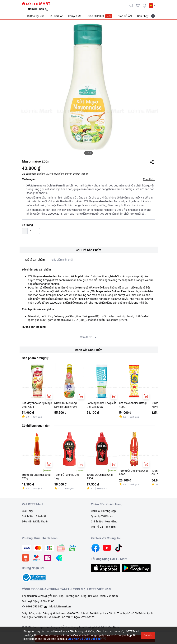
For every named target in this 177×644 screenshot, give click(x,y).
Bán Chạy (143, 16)
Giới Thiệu (28, 511)
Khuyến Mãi (75, 16)
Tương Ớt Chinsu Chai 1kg (67, 477)
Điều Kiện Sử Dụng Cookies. (84, 639)
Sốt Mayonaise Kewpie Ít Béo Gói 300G (101, 405)
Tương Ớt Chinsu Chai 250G (100, 477)
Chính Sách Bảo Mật (34, 516)
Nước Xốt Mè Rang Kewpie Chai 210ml (66, 405)
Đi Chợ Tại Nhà (36, 16)
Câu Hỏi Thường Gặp (103, 511)
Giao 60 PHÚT (100, 16)
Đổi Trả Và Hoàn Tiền (103, 527)
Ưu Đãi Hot (56, 16)
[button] (152, 6)
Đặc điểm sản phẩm (63, 260)
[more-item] (153, 16)
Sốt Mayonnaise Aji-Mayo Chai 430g (37, 405)
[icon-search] (131, 6)
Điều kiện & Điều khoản (35, 521)
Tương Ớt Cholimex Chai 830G (133, 473)
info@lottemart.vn (60, 606)
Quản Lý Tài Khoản (102, 516)
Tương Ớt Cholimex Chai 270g (36, 477)
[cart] (138, 6)
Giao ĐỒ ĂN (125, 16)
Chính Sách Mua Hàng (104, 521)
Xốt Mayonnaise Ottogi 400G (133, 405)
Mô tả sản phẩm (35, 260)
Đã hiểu (148, 635)
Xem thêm (149, 179)
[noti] (144, 6)
